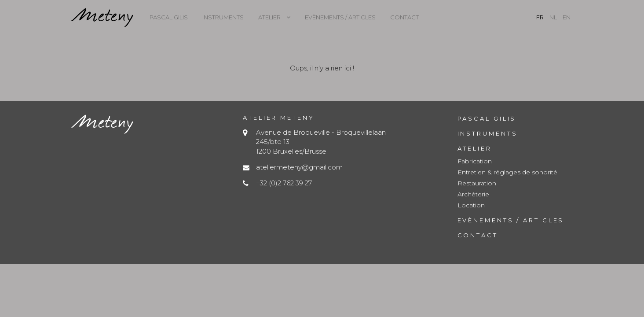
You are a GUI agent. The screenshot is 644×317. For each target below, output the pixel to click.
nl (553, 17)
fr (540, 17)
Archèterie (473, 194)
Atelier (269, 17)
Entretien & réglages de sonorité (507, 172)
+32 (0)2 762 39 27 (284, 183)
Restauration (477, 183)
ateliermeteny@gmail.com (299, 167)
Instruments (223, 17)
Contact (404, 17)
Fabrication (475, 161)
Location (471, 205)
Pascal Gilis (169, 17)
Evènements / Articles (340, 17)
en (567, 17)
